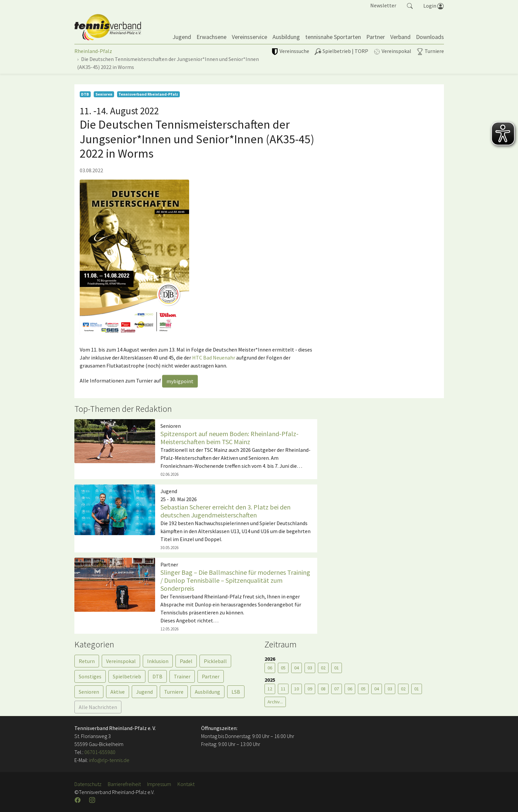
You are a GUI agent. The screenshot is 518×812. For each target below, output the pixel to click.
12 (270, 689)
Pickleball (215, 661)
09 (310, 689)
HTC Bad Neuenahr (214, 358)
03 (310, 668)
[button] (410, 5)
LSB (236, 692)
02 (323, 668)
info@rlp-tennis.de (109, 760)
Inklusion (158, 661)
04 (297, 668)
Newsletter (383, 5)
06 (270, 668)
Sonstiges (90, 676)
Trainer (182, 676)
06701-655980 (100, 752)
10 (297, 689)
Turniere (174, 692)
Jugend (144, 692)
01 (337, 668)
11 (283, 689)
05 (283, 668)
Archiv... (275, 702)
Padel (186, 661)
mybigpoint (180, 381)
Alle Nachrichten (98, 707)
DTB (157, 676)
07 (337, 689)
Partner (211, 676)
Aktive (118, 692)
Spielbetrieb (127, 676)
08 (323, 689)
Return (87, 661)
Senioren (89, 692)
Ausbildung (207, 692)
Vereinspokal (121, 661)
